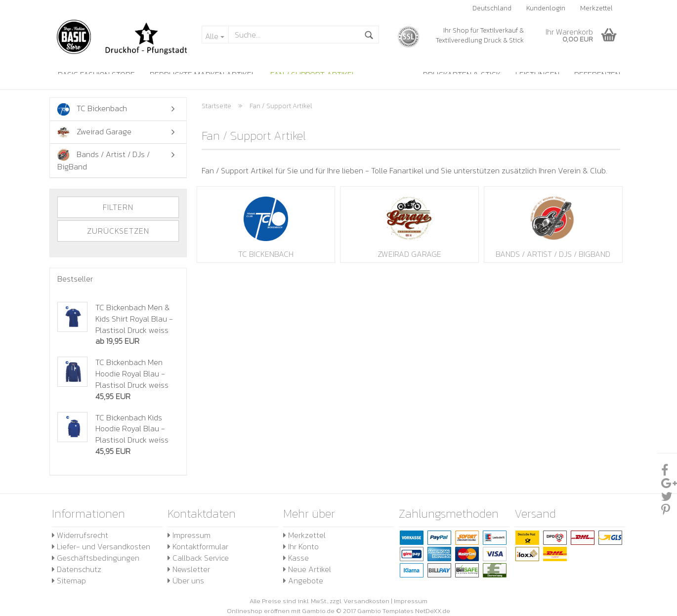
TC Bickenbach (266, 225)
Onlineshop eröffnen (258, 611)
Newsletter (189, 569)
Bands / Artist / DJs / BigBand (553, 225)
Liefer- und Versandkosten (101, 546)
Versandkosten (366, 601)
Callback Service (198, 558)
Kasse (296, 558)
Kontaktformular (198, 546)
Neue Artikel (307, 569)
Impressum (189, 535)
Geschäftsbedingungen (96, 558)
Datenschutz (77, 569)
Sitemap (69, 580)
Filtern (118, 207)
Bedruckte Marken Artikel (203, 75)
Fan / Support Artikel (313, 75)
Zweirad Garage (409, 225)
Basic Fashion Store (96, 75)
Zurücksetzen (118, 231)
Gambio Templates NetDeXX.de (404, 611)
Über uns (186, 580)
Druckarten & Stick (462, 75)
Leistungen (537, 75)
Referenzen (597, 75)
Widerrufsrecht (80, 535)
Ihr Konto (301, 546)
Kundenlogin (546, 8)
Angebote (303, 580)
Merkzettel (596, 8)
